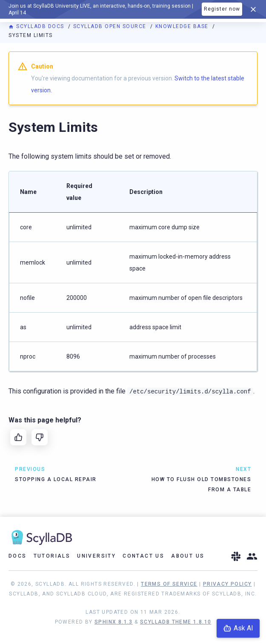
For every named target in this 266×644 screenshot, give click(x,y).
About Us (188, 556)
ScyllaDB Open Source (111, 26)
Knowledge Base (183, 26)
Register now (222, 9)
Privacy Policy (227, 584)
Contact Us (143, 556)
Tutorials (52, 556)
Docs (18, 556)
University (96, 556)
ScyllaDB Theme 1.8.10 (176, 622)
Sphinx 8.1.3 (114, 622)
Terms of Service (169, 584)
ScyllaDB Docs (37, 26)
